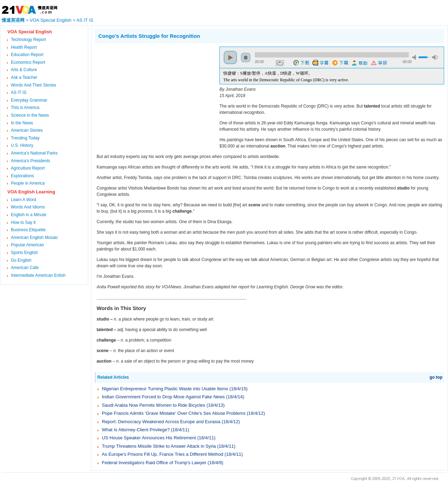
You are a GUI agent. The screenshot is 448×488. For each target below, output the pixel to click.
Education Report (27, 55)
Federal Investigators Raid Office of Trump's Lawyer (154, 463)
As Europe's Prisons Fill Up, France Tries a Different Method (163, 454)
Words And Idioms (28, 207)
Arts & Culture (24, 70)
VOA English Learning (31, 192)
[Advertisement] (154, 96)
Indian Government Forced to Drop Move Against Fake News (163, 397)
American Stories (27, 130)
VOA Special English (51, 20)
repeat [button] (280, 63)
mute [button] (415, 57)
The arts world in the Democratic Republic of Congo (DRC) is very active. (286, 80)
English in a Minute (29, 215)
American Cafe (25, 268)
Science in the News (30, 115)
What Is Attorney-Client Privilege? (136, 430)
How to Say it (23, 222)
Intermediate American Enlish (38, 275)
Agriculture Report (28, 168)
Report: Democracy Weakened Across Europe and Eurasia (161, 422)
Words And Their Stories (34, 85)
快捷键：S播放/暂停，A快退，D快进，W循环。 (268, 73)
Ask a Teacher (24, 77)
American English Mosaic (34, 238)
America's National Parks (34, 153)
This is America (25, 108)
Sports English (24, 253)
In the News (22, 123)
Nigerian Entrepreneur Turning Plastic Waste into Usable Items (165, 389)
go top (436, 377)
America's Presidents (30, 161)
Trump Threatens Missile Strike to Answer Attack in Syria (159, 446)
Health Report (24, 47)
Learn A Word (24, 200)
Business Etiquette (28, 230)
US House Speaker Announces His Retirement (149, 438)
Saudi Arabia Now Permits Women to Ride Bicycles (153, 405)
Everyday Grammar (29, 100)
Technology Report (28, 40)
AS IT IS (85, 20)
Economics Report (28, 62)
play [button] (230, 57)
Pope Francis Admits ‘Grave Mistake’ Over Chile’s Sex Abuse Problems (174, 413)
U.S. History (22, 145)
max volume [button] (435, 57)
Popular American (27, 245)
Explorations (22, 176)
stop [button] (246, 57)
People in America (28, 183)
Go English (21, 260)
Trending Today (25, 138)
